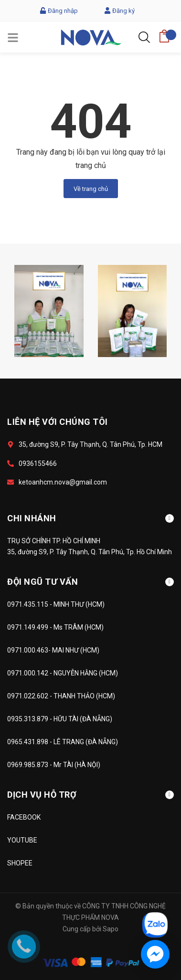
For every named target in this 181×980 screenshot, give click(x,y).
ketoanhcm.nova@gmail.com (63, 482)
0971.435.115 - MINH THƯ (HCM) (56, 604)
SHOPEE (20, 863)
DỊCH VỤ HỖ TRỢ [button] (90, 795)
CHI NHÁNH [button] (90, 518)
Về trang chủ (91, 189)
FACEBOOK (24, 817)
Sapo (111, 929)
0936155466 (38, 464)
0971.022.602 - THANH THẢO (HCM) (61, 696)
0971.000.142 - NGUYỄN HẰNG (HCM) (63, 673)
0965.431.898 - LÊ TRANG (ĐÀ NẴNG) (63, 742)
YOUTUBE (22, 840)
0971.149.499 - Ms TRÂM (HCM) (55, 627)
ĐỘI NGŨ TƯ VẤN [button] (90, 582)
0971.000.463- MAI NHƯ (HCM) (53, 650)
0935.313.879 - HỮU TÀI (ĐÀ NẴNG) (60, 719)
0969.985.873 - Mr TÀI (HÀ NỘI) (54, 765)
